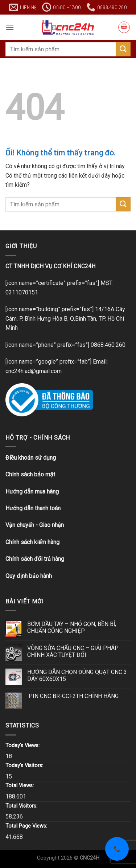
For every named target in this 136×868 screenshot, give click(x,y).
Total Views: (20, 786)
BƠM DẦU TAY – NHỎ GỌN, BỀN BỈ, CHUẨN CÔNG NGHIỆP (72, 627)
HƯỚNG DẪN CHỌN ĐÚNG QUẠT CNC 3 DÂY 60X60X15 (77, 675)
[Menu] (10, 27)
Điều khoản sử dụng (31, 458)
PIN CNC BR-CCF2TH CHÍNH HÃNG (73, 696)
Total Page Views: (27, 826)
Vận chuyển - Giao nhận (35, 525)
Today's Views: (23, 746)
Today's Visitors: (25, 766)
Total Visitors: (22, 806)
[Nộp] (123, 49)
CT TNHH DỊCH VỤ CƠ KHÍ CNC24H (50, 266)
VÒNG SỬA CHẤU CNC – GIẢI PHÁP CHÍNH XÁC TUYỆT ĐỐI (73, 651)
